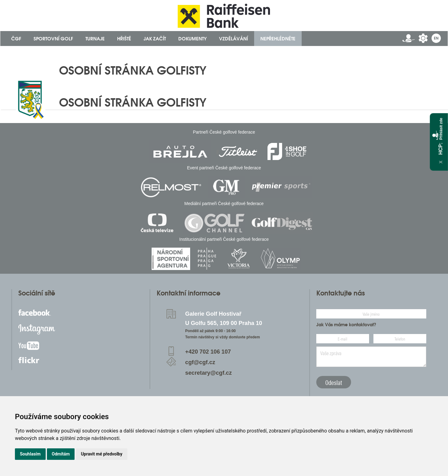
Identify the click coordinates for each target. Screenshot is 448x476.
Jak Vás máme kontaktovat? (346, 325)
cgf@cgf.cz (200, 362)
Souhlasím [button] (30, 454)
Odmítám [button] (61, 454)
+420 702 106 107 (208, 352)
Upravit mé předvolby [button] (101, 454)
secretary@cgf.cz (208, 373)
